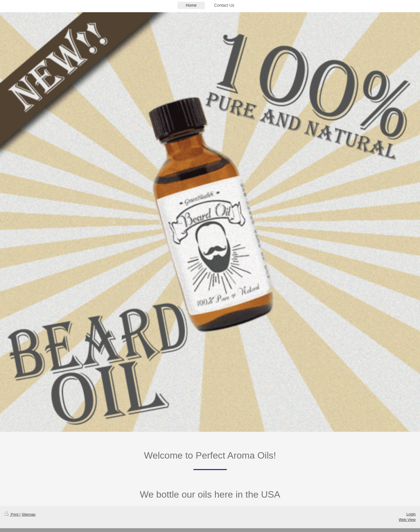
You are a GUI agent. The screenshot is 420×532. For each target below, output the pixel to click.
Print (12, 514)
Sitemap (29, 514)
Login (411, 514)
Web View (407, 520)
